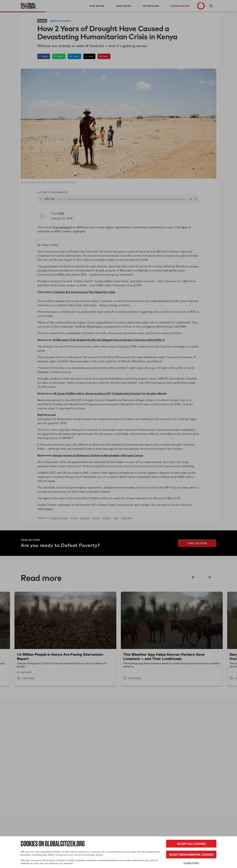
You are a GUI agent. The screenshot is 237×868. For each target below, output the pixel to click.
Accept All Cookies (191, 844)
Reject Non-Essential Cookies (191, 854)
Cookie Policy (191, 863)
